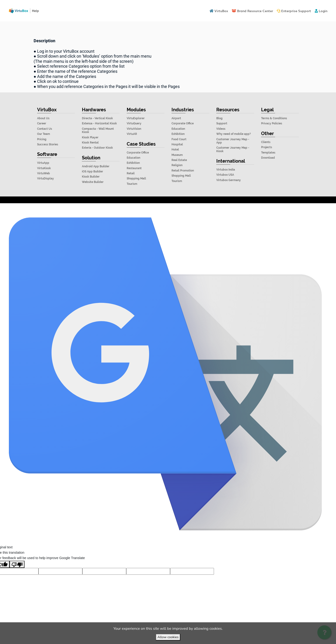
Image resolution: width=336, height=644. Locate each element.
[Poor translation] (17, 575)
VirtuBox (179, 208)
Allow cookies (168, 637)
